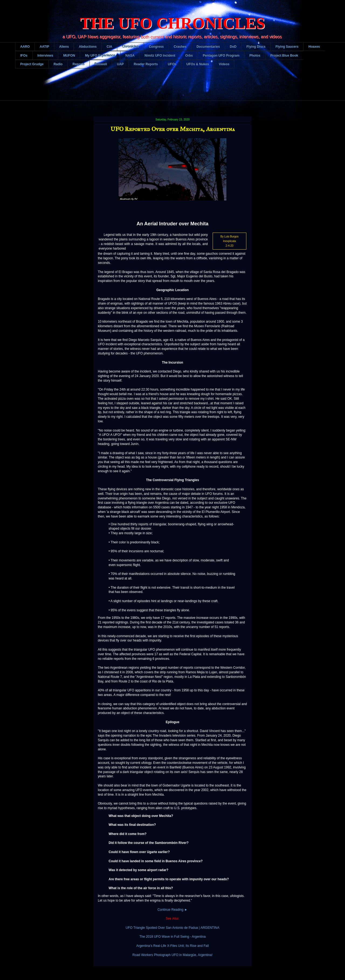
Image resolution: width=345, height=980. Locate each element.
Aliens (64, 47)
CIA (109, 47)
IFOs (24, 56)
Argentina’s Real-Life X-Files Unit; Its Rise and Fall (172, 946)
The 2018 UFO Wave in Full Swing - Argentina (172, 937)
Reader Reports (146, 64)
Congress (156, 47)
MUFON (69, 56)
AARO (25, 47)
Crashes (180, 47)
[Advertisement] (172, 89)
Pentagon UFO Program (221, 56)
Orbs (189, 56)
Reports (79, 64)
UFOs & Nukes (197, 64)
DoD (233, 47)
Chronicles (130, 47)
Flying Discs (256, 47)
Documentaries (208, 47)
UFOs (172, 64)
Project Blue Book (284, 56)
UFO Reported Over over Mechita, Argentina (173, 129)
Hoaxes (314, 47)
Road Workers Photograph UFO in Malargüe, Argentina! (172, 955)
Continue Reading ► (172, 910)
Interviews (45, 56)
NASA (130, 56)
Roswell (101, 64)
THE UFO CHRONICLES (173, 23)
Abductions (88, 47)
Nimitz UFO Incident (160, 56)
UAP (120, 64)
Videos (224, 64)
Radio (58, 64)
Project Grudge (32, 64)
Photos (255, 56)
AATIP (44, 47)
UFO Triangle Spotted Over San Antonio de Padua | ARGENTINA (172, 928)
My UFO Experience (100, 56)
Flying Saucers (287, 47)
